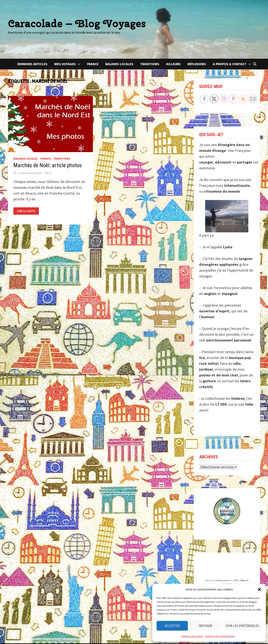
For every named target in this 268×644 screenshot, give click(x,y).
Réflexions (197, 64)
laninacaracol (223, 580)
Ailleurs (173, 64)
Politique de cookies (192, 636)
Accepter (172, 626)
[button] (259, 589)
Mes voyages (65, 64)
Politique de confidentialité (220, 636)
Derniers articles (32, 64)
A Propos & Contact (229, 64)
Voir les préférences (242, 626)
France (93, 64)
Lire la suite (26, 211)
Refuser (206, 626)
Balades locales (119, 64)
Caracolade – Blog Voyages (77, 23)
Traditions (150, 64)
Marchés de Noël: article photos (48, 165)
